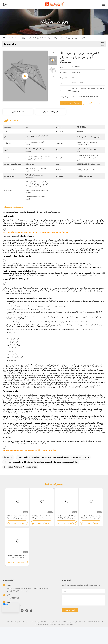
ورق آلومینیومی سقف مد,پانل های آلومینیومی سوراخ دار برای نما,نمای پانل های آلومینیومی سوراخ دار (41, 462)
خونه (7, 38)
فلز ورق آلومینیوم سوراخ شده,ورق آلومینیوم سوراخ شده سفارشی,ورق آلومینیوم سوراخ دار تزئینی (53, 457)
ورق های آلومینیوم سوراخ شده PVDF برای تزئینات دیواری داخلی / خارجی (66, 517)
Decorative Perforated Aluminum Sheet (20, 467)
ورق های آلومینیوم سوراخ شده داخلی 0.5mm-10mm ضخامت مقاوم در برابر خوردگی (42, 517)
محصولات (14, 38)
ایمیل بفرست (70, 610)
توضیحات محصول (51, 112)
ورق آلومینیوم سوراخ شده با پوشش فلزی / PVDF (17, 556)
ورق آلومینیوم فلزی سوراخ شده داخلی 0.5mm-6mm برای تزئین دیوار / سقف (91, 517)
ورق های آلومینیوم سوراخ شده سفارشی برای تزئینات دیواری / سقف (17, 517)
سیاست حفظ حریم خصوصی (77, 622)
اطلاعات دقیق (18, 112)
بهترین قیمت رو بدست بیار (71, 103)
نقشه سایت (63, 622)
